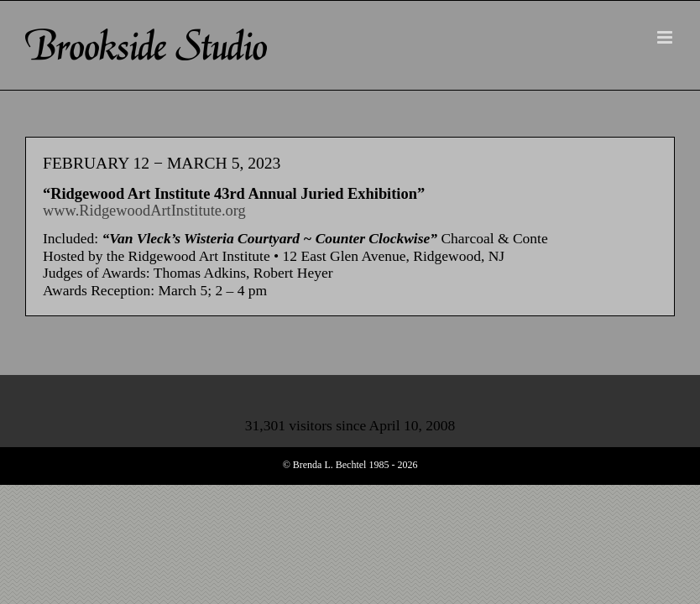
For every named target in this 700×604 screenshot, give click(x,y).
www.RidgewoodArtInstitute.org (144, 211)
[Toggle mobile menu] (666, 37)
